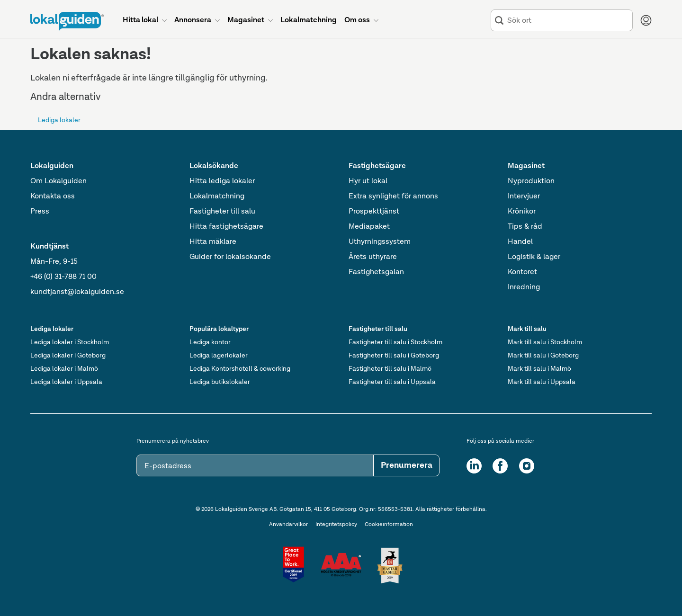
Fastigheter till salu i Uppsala (392, 382)
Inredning (524, 287)
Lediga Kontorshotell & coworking (240, 369)
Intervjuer (524, 196)
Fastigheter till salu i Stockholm (395, 342)
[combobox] (568, 21)
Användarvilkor (288, 525)
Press (40, 212)
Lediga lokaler (59, 120)
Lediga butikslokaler (220, 382)
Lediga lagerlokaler (219, 356)
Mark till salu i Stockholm (545, 342)
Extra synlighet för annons (393, 196)
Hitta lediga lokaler (222, 181)
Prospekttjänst (374, 212)
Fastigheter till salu (222, 212)
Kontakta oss (53, 196)
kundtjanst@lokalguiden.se (77, 292)
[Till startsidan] (67, 21)
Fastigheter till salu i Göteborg (394, 356)
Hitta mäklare (213, 242)
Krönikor (522, 212)
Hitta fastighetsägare (226, 227)
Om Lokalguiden (58, 181)
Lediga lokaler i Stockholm (70, 342)
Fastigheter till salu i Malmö (390, 369)
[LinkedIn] (474, 466)
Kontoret (522, 272)
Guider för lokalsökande (230, 257)
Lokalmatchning (217, 196)
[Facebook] (500, 466)
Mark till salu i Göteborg (543, 356)
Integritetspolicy (336, 525)
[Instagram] (527, 466)
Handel (520, 242)
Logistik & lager (534, 257)
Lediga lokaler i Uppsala (66, 382)
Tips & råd (525, 227)
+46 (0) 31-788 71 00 (63, 277)
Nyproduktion (531, 181)
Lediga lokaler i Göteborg (68, 356)
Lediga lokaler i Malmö (64, 369)
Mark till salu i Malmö (539, 369)
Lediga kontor (210, 342)
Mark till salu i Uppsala (542, 382)
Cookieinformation (389, 525)
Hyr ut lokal (368, 181)
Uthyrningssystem (380, 242)
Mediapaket (369, 227)
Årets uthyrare (373, 257)
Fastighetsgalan (376, 272)
